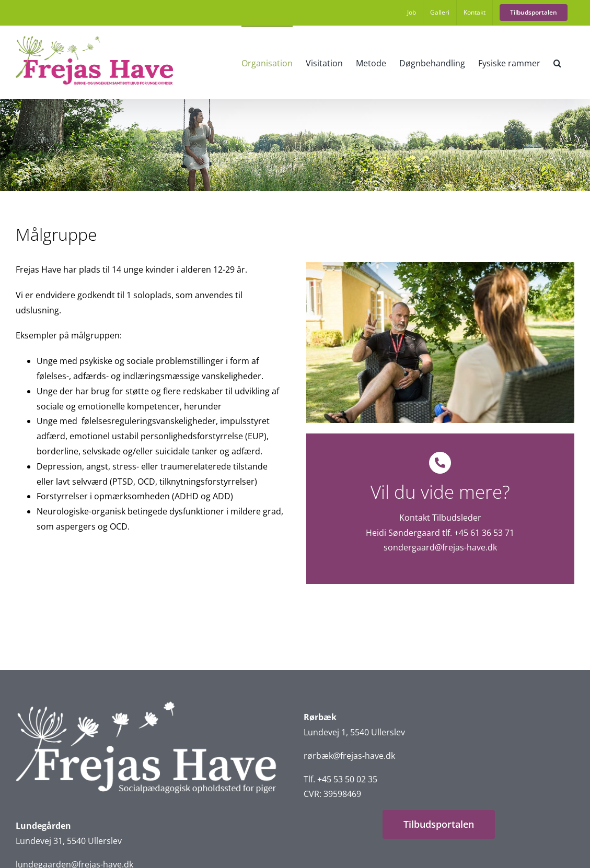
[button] (557, 62)
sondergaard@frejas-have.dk (440, 547)
